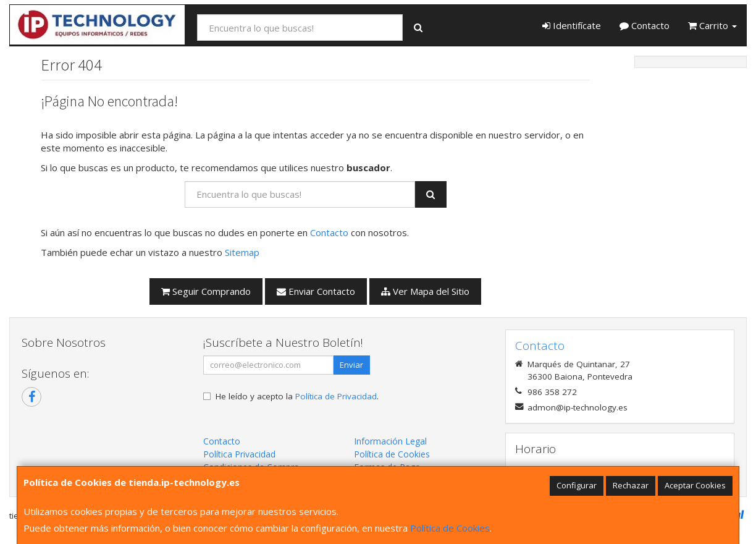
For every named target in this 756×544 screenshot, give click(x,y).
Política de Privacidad (336, 396)
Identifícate (572, 25)
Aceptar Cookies (695, 485)
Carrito (712, 25)
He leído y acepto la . (297, 396)
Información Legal (390, 441)
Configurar (577, 485)
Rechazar (631, 485)
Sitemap (242, 252)
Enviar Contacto (316, 291)
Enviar (351, 365)
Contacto (645, 25)
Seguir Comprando (206, 291)
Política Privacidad (239, 454)
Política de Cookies (450, 528)
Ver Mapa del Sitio (425, 291)
